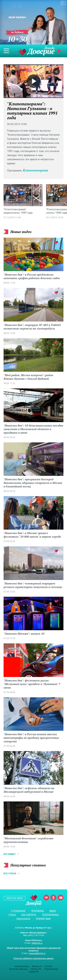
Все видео (9, 854)
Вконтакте (46, 898)
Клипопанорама (35, 170)
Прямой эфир (60, 51)
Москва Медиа (22, 966)
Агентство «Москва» (19, 969)
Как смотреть (29, 915)
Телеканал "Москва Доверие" (36, 51)
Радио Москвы (51, 969)
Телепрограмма (50, 915)
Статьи (12, 915)
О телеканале (18, 911)
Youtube (61, 898)
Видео (53, 911)
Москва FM (36, 969)
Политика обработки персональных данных (33, 958)
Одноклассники (53, 898)
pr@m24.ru (37, 943)
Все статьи (10, 874)
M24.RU (48, 966)
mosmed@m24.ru (37, 953)
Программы (38, 911)
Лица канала (23, 919)
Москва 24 (37, 966)
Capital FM (33, 972)
